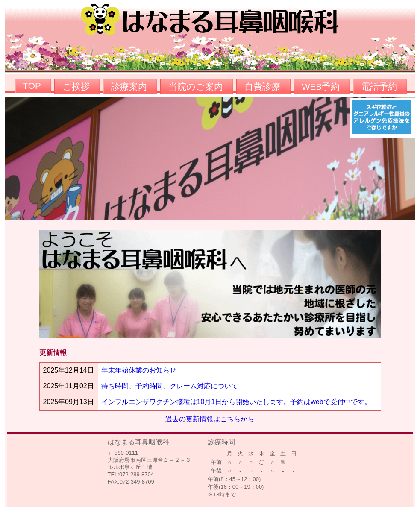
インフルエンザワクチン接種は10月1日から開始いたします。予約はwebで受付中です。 (236, 402)
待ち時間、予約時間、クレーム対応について (170, 386)
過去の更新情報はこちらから (210, 419)
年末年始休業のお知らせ (139, 370)
